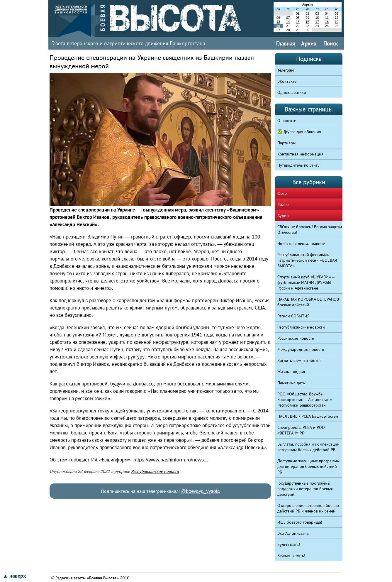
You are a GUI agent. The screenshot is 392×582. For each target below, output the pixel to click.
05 (337, 13)
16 (307, 22)
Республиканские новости (155, 471)
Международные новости (301, 349)
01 (298, 13)
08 (298, 18)
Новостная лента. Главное (301, 243)
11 (327, 18)
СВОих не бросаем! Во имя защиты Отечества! (310, 230)
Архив (309, 43)
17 (317, 22)
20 (278, 26)
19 (337, 22)
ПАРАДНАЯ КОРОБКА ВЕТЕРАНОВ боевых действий (308, 302)
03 (317, 13)
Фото (282, 193)
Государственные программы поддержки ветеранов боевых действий (305, 489)
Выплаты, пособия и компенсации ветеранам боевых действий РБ (308, 447)
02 (307, 13)
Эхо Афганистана (293, 533)
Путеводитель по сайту (298, 165)
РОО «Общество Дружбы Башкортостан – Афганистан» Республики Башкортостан (305, 400)
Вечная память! (291, 556)
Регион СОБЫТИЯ (293, 316)
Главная (286, 43)
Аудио (283, 216)
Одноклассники (292, 92)
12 (337, 18)
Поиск (331, 43)
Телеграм (286, 70)
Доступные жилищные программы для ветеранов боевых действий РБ (308, 466)
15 (298, 22)
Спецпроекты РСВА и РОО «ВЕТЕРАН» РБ (301, 430)
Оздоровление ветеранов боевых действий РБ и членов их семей (308, 508)
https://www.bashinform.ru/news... (171, 460)
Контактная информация (300, 154)
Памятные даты (291, 383)
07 (288, 18)
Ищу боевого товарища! (300, 522)
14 (288, 22)
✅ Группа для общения (299, 132)
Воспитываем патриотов (299, 361)
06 (278, 18)
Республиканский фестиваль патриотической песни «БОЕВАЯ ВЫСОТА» (307, 260)
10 (317, 18)
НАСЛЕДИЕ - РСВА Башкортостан (308, 416)
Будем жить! (289, 544)
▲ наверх (14, 576)
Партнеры (286, 143)
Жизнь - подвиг (291, 372)
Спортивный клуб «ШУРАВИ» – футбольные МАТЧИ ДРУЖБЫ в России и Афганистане (306, 282)
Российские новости (296, 338)
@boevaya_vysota (201, 491)
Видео (283, 204)
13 (278, 22)
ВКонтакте (287, 81)
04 (327, 13)
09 (307, 18)
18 (327, 22)
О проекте (287, 121)
